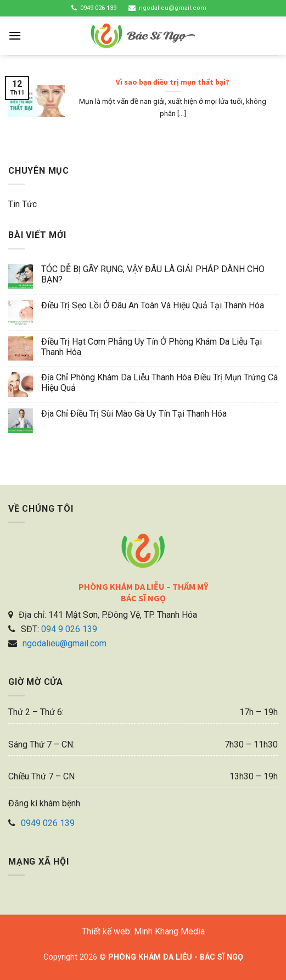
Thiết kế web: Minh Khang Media (143, 931)
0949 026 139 (98, 8)
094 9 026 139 (69, 629)
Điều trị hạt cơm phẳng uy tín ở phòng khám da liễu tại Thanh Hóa (152, 347)
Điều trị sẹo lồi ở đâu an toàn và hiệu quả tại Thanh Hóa (153, 305)
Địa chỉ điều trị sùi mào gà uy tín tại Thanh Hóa (134, 414)
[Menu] (15, 35)
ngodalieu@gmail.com (173, 8)
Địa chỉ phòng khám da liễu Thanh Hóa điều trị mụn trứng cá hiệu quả (159, 383)
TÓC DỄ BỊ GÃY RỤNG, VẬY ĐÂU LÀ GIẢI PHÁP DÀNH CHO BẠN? (153, 274)
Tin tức (23, 204)
